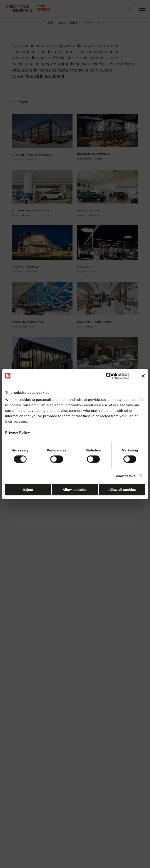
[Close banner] (143, 376)
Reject (28, 490)
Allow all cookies (122, 490)
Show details (125, 476)
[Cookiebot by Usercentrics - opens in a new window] (109, 376)
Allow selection (75, 490)
